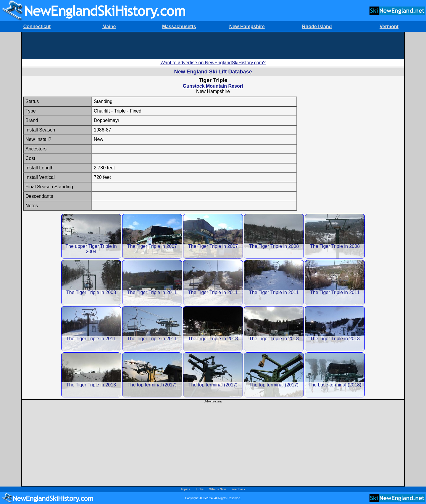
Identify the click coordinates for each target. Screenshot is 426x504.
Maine (109, 27)
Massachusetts (179, 27)
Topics (185, 489)
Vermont (389, 27)
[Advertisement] (213, 46)
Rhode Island (317, 27)
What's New (218, 489)
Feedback (238, 489)
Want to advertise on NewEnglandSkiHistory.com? (213, 63)
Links (200, 489)
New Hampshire (247, 27)
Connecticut (37, 27)
